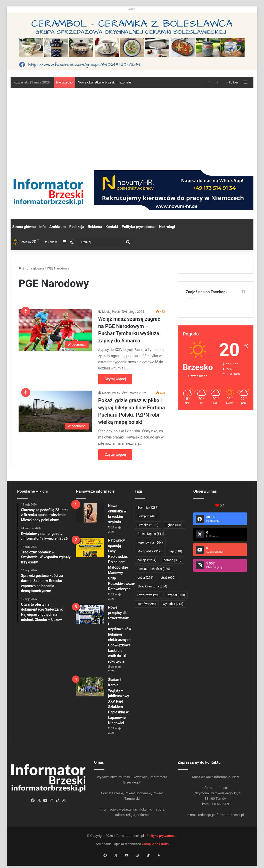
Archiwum (57, 227)
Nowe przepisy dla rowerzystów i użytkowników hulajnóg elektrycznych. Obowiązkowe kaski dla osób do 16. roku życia (120, 634)
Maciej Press (111, 312)
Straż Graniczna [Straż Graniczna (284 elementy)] (152, 586)
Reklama (95, 227)
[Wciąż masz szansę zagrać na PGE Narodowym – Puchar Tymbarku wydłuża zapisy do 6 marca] (55, 330)
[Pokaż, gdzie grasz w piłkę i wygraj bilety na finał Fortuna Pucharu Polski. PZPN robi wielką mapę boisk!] (55, 411)
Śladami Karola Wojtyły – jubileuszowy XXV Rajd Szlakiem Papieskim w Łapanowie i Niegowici (118, 701)
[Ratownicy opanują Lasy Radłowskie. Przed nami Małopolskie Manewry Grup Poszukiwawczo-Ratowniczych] (90, 547)
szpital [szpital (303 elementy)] (176, 595)
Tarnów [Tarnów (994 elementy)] (147, 604)
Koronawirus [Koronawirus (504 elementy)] (150, 543)
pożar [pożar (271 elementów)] (145, 578)
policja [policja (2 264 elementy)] (147, 560)
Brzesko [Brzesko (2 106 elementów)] (148, 525)
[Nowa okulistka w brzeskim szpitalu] (90, 513)
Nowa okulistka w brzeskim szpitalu (104, 82)
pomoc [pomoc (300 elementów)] (172, 560)
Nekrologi (167, 227)
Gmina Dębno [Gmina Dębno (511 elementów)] (151, 534)
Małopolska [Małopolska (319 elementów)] (150, 551)
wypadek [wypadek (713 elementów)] (173, 604)
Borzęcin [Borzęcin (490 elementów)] (147, 516)
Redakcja (77, 227)
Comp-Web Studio (155, 844)
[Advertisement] (132, 127)
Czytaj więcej (115, 379)
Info (42, 227)
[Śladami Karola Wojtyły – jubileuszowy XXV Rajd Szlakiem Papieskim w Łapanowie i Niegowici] (90, 687)
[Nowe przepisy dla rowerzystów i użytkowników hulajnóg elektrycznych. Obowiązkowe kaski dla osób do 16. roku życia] (90, 614)
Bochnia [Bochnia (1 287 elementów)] (148, 508)
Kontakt (112, 227)
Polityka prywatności (139, 227)
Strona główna (24, 227)
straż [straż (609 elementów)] (168, 578)
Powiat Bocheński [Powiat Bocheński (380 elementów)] (154, 569)
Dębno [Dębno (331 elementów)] (174, 525)
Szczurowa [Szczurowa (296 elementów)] (149, 595)
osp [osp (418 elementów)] (175, 551)
